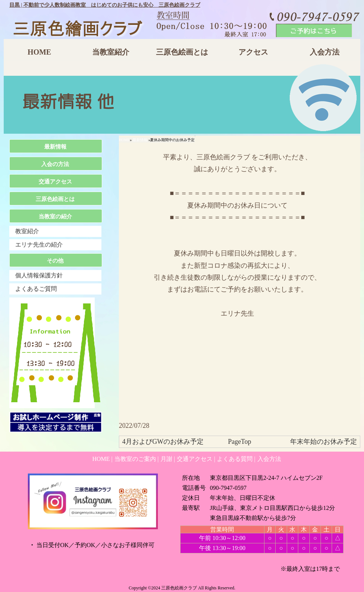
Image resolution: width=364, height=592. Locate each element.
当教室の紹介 (55, 217)
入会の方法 (55, 164)
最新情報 (140, 140)
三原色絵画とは (182, 52)
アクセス (253, 52)
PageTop (240, 442)
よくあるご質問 (36, 289)
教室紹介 (27, 231)
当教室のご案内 (135, 459)
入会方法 (325, 52)
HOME (39, 52)
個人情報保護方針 (39, 275)
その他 (55, 261)
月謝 (166, 459)
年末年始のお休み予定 (324, 442)
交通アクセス (55, 182)
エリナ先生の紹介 (39, 245)
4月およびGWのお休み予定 (163, 442)
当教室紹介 (111, 52)
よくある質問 (235, 459)
